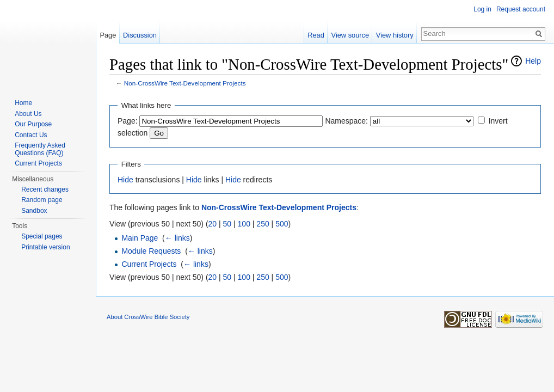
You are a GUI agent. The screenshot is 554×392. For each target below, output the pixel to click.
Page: (128, 121)
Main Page (140, 238)
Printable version (45, 247)
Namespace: (346, 121)
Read (316, 35)
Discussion (140, 35)
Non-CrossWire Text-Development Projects (185, 83)
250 (263, 224)
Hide (125, 180)
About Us (28, 114)
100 (244, 224)
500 (282, 224)
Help (533, 61)
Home (23, 103)
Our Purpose (33, 124)
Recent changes (45, 189)
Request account (521, 9)
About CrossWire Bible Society (148, 317)
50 (227, 224)
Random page (42, 200)
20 (213, 224)
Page (108, 35)
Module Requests (151, 251)
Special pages (42, 236)
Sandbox (34, 211)
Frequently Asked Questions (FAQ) (40, 149)
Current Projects (149, 264)
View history (395, 35)
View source (350, 35)
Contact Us (31, 135)
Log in (482, 9)
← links (177, 238)
